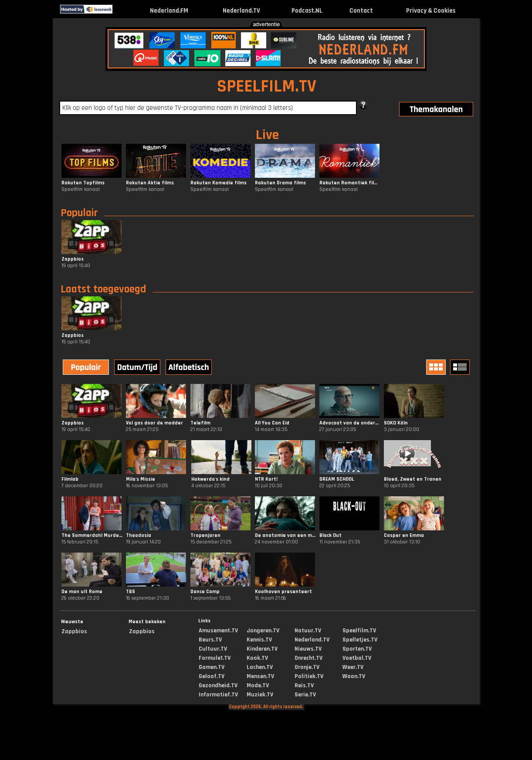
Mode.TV (258, 685)
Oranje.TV (307, 667)
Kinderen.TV (262, 649)
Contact (361, 11)
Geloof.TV (212, 676)
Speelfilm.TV (359, 631)
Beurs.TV (210, 640)
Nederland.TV (241, 11)
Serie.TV (305, 695)
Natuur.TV (308, 631)
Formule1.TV (215, 658)
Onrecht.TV (308, 658)
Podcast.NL (307, 11)
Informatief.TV (218, 695)
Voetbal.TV (357, 658)
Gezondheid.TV (218, 685)
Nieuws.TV (308, 649)
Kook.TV (257, 658)
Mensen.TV (260, 676)
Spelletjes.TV (360, 640)
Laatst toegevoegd (103, 289)
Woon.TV (354, 676)
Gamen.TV (212, 667)
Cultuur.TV (213, 649)
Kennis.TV (259, 640)
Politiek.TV (309, 676)
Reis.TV (304, 685)
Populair (79, 213)
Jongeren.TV (263, 631)
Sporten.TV (357, 649)
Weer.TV (353, 667)
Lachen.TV (260, 667)
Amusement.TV (218, 631)
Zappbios (74, 631)
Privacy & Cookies (431, 11)
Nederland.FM (169, 11)
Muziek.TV (260, 695)
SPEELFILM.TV (267, 87)
